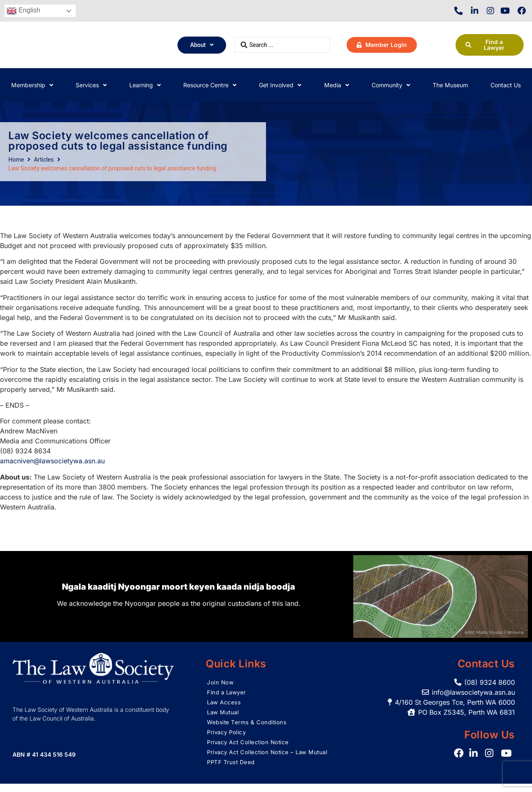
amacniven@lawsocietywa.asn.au (52, 461)
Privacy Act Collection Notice (250, 742)
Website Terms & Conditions (248, 722)
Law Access (224, 702)
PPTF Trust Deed (232, 770)
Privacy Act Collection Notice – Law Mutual (259, 756)
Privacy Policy (228, 732)
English (23, 11)
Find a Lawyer (228, 692)
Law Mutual (224, 712)
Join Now (220, 682)
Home (16, 160)
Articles (44, 160)
